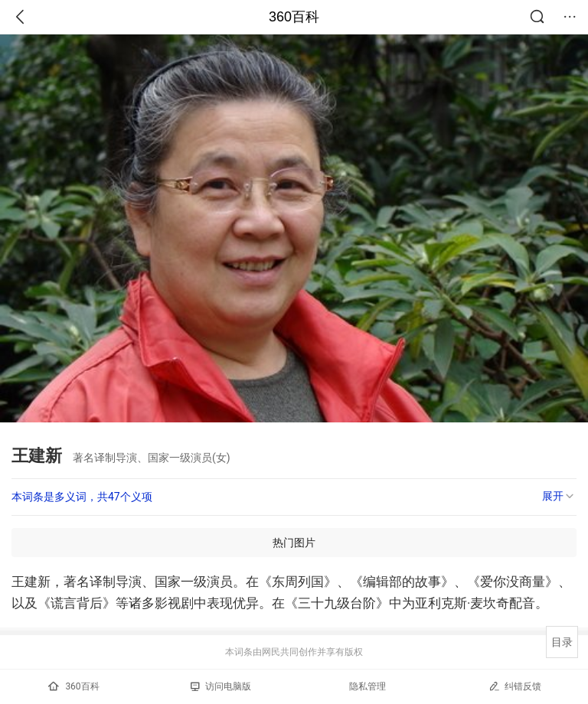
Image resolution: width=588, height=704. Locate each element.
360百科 (294, 17)
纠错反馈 (515, 686)
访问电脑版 (221, 686)
